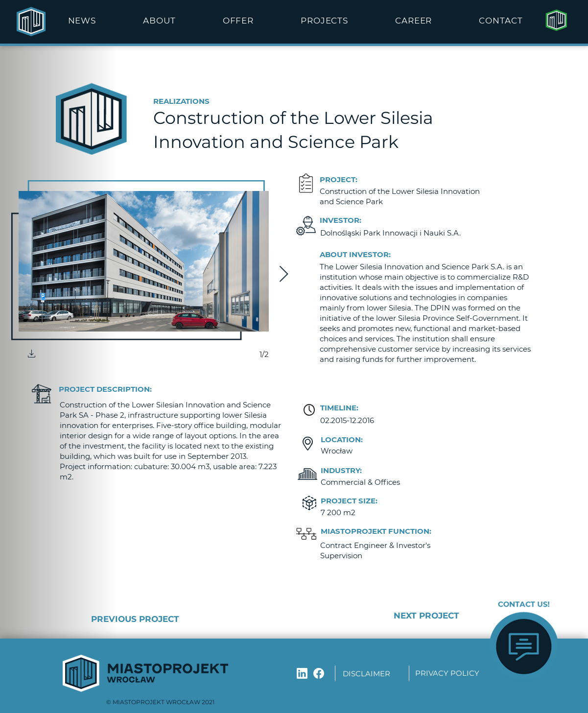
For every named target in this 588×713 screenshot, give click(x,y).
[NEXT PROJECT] (394, 616)
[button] (159, 21)
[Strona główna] (556, 20)
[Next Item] (284, 275)
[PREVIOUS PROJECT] (166, 619)
